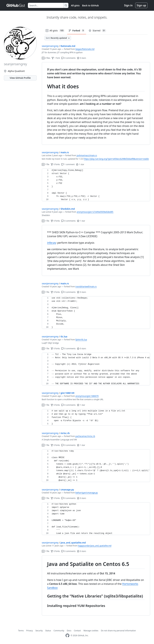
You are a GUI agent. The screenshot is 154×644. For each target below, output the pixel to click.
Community (59, 631)
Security (39, 631)
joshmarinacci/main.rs (87, 155)
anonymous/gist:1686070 (87, 396)
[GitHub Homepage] (67, 635)
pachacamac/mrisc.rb (85, 436)
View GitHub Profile (20, 78)
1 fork (56, 58)
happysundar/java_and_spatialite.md (95, 546)
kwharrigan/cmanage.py (86, 493)
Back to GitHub (90, 5)
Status (48, 631)
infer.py (52, 243)
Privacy (30, 631)
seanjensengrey (50, 46)
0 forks (55, 164)
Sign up (141, 5)
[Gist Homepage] (16, 5)
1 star (80, 164)
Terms (21, 631)
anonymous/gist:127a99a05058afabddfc (95, 212)
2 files (46, 58)
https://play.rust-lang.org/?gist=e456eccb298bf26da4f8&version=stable (116, 159)
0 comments (68, 58)
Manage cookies (91, 631)
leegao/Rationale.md (85, 49)
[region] (96, 104)
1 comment (68, 164)
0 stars (81, 58)
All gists (75, 5)
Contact (77, 631)
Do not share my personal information (118, 631)
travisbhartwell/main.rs (86, 287)
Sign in (128, 5)
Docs (69, 631)
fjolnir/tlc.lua (81, 340)
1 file (46, 164)
